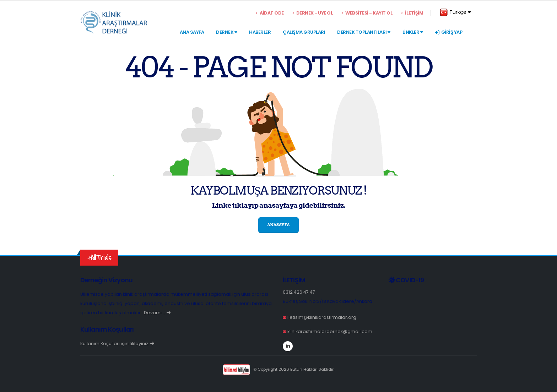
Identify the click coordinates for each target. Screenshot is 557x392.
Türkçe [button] (455, 12)
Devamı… (157, 313)
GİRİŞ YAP (448, 32)
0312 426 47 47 (299, 292)
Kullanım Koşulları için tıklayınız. (117, 344)
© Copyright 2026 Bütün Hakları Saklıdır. (278, 369)
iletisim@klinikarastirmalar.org (322, 317)
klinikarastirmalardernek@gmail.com (330, 331)
